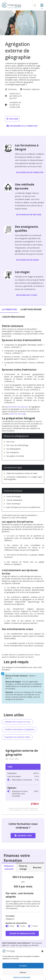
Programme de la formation (22, 126)
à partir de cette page (18, 414)
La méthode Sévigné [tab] (31, 309)
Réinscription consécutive (25, 780)
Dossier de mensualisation (22, 933)
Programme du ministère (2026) (17, 737)
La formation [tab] (9, 309)
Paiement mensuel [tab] (9, 867)
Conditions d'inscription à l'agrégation (19, 729)
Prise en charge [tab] (23, 867)
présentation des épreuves (18, 407)
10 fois (35, 926)
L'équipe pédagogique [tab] (13, 317)
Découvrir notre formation (30, 172)
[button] (42, 951)
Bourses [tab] (37, 867)
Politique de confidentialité (22, 977)
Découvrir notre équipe (28, 260)
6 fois (23, 926)
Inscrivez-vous (23, 836)
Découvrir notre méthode (29, 215)
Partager (12, 119)
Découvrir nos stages (27, 295)
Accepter (23, 966)
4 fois (12, 926)
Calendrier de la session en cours (17, 722)
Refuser (23, 972)
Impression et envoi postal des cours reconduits (25, 794)
